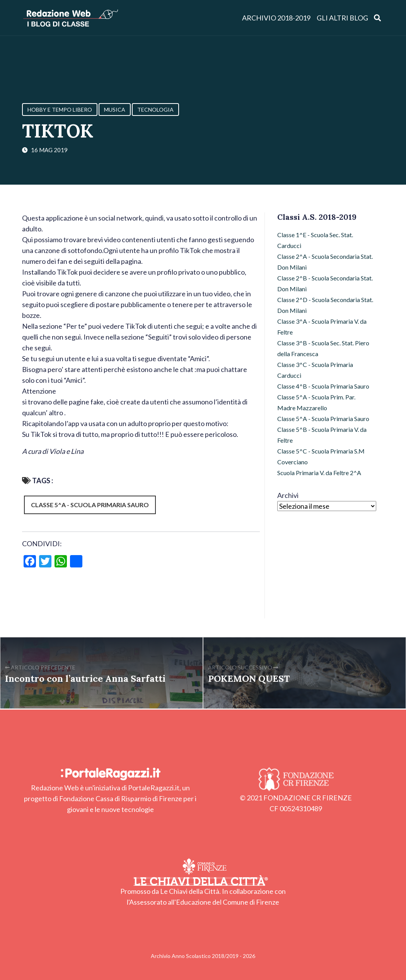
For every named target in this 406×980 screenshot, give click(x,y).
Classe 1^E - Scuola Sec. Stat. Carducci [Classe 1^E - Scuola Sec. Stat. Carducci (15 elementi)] (315, 240)
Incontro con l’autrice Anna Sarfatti (85, 678)
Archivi (288, 495)
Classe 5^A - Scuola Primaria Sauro (90, 505)
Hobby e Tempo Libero (60, 110)
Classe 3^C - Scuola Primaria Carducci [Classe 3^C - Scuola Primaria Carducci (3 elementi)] (315, 370)
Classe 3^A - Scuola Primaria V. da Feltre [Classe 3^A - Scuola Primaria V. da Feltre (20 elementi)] (322, 327)
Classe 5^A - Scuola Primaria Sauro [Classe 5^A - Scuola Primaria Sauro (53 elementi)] (323, 419)
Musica (115, 110)
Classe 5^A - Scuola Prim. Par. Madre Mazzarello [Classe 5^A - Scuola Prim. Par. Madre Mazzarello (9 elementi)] (316, 402)
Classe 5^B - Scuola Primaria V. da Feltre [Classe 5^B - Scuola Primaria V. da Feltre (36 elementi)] (322, 435)
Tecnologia (155, 110)
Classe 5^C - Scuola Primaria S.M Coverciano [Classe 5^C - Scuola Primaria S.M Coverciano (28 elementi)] (321, 456)
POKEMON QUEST (249, 678)
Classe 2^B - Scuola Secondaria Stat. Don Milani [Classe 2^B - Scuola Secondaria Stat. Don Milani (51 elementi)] (325, 283)
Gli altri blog (342, 18)
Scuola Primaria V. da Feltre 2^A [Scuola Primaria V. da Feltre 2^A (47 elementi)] (319, 473)
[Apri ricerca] (378, 18)
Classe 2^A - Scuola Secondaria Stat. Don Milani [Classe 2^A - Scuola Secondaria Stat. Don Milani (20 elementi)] (325, 262)
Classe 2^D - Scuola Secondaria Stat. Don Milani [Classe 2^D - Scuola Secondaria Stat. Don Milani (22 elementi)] (325, 305)
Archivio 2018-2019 (276, 18)
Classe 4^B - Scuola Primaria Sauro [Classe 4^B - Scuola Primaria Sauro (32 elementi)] (323, 386)
